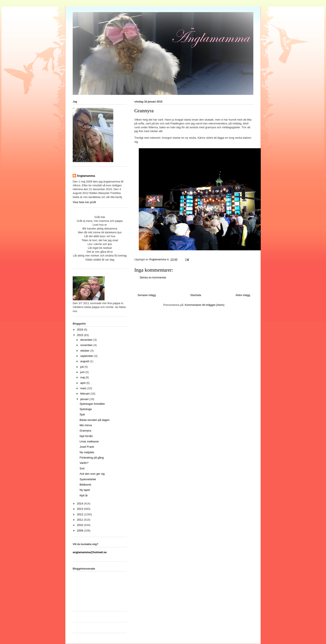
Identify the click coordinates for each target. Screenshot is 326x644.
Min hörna (86, 425)
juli (82, 367)
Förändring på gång (91, 458)
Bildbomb (85, 485)
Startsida (196, 295)
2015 (80, 335)
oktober (85, 351)
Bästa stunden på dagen (94, 420)
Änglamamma (86, 176)
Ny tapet (85, 490)
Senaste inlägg (147, 295)
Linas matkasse (89, 441)
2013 (80, 509)
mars (84, 388)
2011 (80, 520)
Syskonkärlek (88, 479)
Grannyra (85, 431)
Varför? (84, 463)
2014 (80, 504)
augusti (85, 361)
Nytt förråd (86, 436)
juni (83, 372)
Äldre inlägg (243, 295)
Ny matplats (87, 452)
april (83, 383)
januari (85, 399)
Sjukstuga (86, 409)
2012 (80, 514)
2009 (80, 531)
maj (83, 377)
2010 (80, 525)
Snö (82, 468)
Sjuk (82, 414)
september (87, 356)
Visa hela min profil (84, 202)
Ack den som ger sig (92, 474)
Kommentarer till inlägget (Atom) (204, 305)
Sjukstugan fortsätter (92, 404)
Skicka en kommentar (153, 277)
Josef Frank (87, 447)
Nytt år (84, 495)
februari (85, 394)
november (87, 345)
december (87, 340)
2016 (80, 330)
